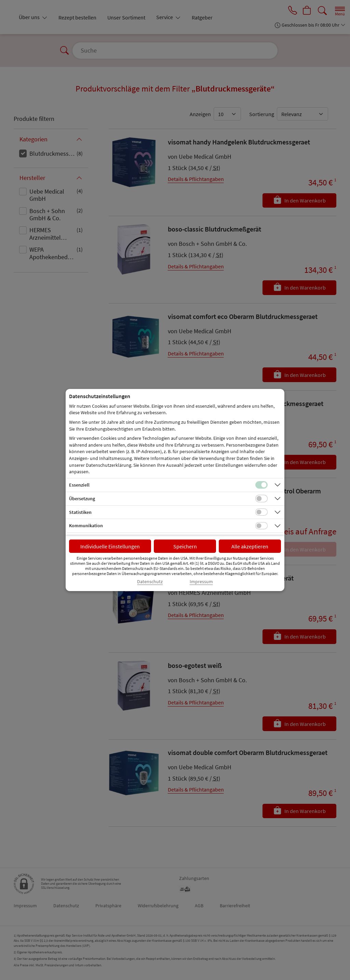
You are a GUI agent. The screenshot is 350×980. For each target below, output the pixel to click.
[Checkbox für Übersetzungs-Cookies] (261, 499)
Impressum (201, 582)
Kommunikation (86, 526)
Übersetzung (82, 499)
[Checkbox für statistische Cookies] (261, 512)
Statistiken (80, 512)
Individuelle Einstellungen (110, 546)
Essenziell (79, 485)
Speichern (185, 546)
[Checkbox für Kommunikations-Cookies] (261, 526)
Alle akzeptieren (250, 546)
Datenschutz (150, 582)
